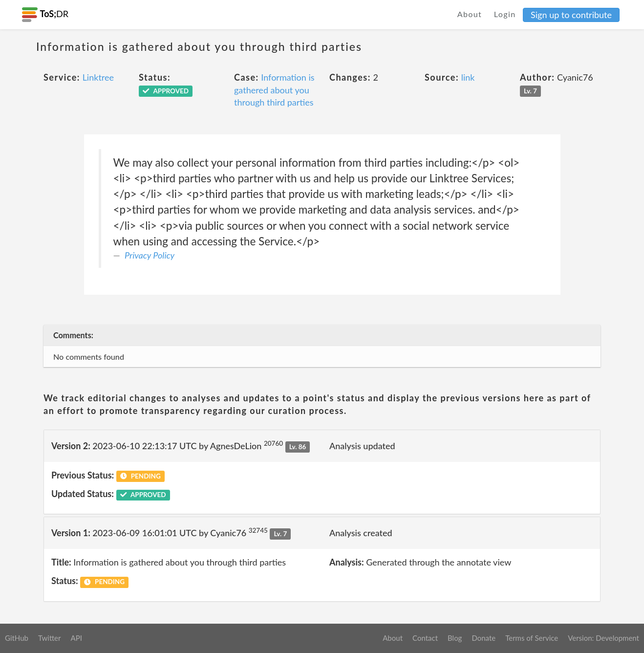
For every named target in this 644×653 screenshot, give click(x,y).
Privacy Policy (150, 255)
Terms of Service (532, 638)
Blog (455, 638)
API (76, 638)
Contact (425, 638)
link (468, 77)
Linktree (98, 77)
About (470, 14)
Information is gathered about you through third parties (274, 90)
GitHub (17, 638)
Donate (483, 638)
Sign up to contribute (571, 15)
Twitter (50, 638)
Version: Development (603, 638)
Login (505, 14)
